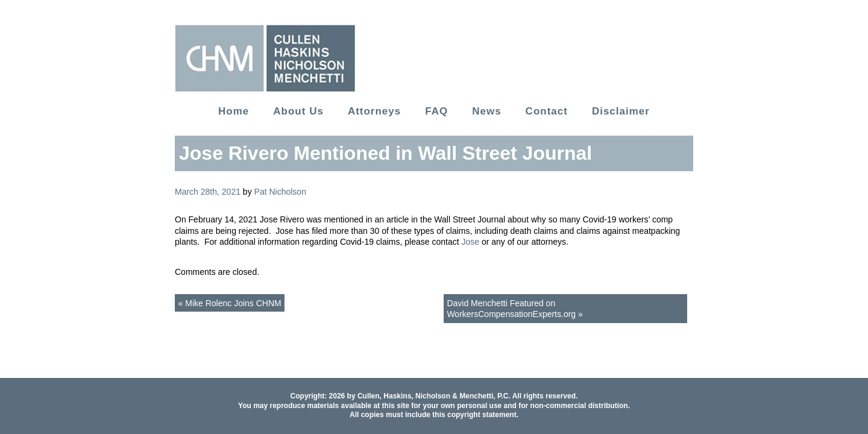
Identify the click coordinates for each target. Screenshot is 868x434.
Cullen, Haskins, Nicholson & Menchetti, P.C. (434, 396)
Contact (547, 111)
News (486, 111)
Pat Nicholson (280, 192)
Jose (470, 242)
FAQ (436, 111)
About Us (298, 111)
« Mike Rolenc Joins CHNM (230, 303)
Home (234, 111)
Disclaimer (621, 111)
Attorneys (374, 111)
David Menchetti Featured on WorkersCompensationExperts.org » (514, 309)
